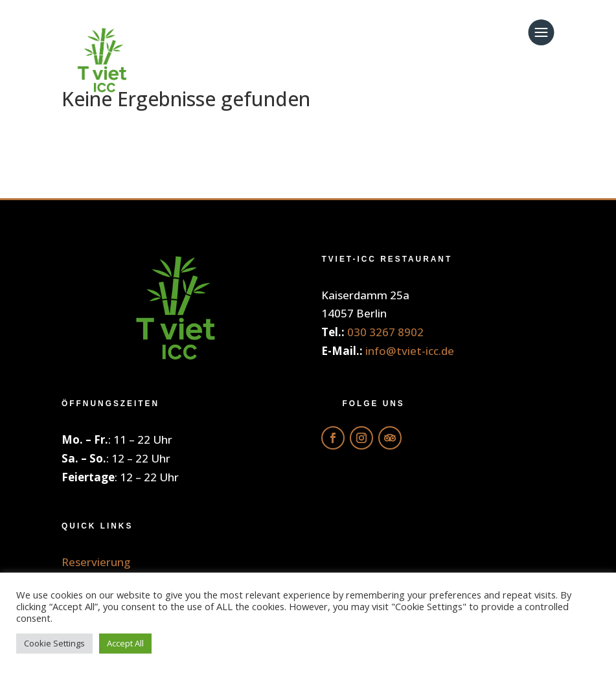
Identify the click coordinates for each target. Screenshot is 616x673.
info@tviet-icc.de (410, 351)
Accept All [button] (125, 643)
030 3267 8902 (385, 332)
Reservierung (96, 562)
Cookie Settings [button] (54, 643)
